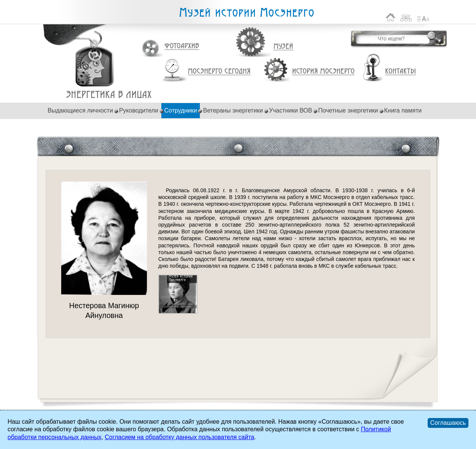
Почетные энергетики (348, 110)
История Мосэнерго (324, 72)
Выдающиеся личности (80, 110)
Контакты (400, 71)
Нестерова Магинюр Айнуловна (109, 95)
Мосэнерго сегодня (219, 71)
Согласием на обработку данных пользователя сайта (179, 437)
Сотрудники (181, 110)
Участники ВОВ (291, 110)
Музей (284, 46)
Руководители (139, 110)
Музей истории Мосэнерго (246, 13)
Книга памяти (403, 110)
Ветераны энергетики (233, 110)
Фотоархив (182, 46)
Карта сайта (406, 17)
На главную (391, 17)
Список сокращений (423, 17)
